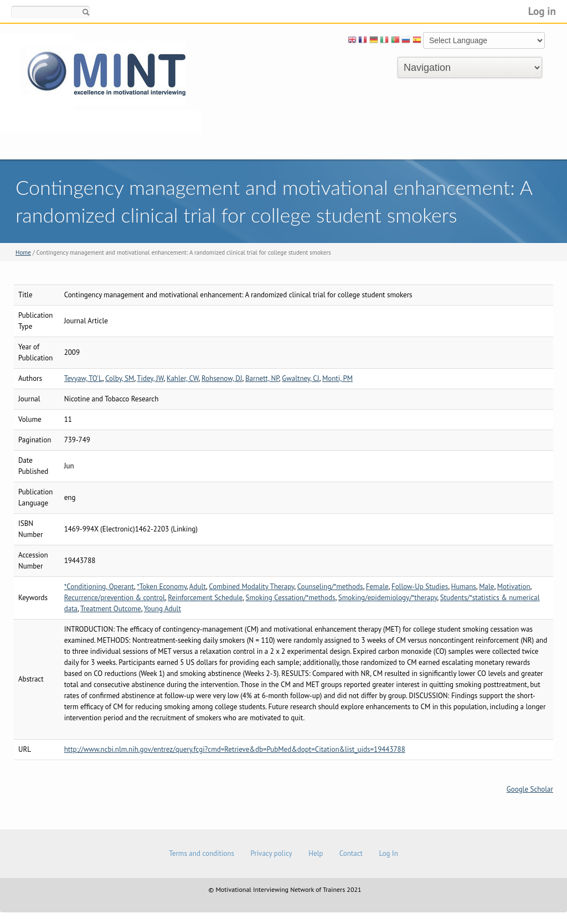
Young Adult (163, 609)
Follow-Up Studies (420, 587)
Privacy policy (271, 853)
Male (486, 587)
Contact (351, 853)
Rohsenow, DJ (222, 378)
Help (316, 853)
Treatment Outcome (111, 609)
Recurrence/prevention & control (115, 598)
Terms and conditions (202, 853)
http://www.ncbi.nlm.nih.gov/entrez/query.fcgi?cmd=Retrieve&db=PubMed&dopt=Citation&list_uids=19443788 (235, 749)
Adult (198, 587)
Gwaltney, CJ (300, 378)
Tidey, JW (150, 378)
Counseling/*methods (330, 587)
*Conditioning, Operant (99, 587)
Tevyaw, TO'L (83, 378)
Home (23, 252)
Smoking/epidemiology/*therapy (388, 598)
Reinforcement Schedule (205, 598)
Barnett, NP (262, 378)
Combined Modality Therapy (251, 587)
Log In (388, 853)
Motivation (514, 587)
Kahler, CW (183, 378)
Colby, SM (120, 378)
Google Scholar (530, 789)
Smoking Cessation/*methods (290, 598)
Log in (542, 11)
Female (377, 587)
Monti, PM (337, 378)
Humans (464, 587)
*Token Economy (162, 587)
